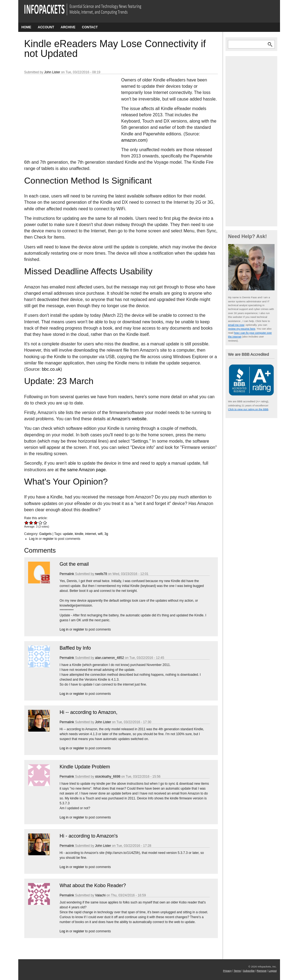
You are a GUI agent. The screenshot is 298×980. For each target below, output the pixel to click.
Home (26, 27)
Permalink (67, 574)
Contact (90, 27)
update (68, 534)
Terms (237, 971)
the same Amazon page (83, 470)
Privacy (227, 971)
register (48, 539)
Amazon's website (129, 419)
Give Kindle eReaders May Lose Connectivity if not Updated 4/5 (40, 523)
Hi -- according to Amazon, (89, 712)
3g (106, 534)
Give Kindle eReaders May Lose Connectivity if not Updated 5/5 (45, 523)
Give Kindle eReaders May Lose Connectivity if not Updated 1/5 (27, 523)
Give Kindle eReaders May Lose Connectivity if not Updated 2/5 (31, 523)
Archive (68, 27)
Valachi (100, 895)
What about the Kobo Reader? (93, 885)
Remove (262, 971)
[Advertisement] (65, 113)
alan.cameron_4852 (110, 658)
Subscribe (249, 971)
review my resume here (242, 329)
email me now (236, 325)
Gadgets (45, 534)
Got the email (74, 564)
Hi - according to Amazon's (89, 836)
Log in (34, 539)
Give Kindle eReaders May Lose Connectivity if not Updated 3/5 (36, 523)
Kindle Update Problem (85, 767)
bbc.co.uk (51, 369)
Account (46, 27)
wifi (100, 534)
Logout (273, 971)
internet (91, 534)
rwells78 (101, 574)
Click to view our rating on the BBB (248, 409)
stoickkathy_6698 (108, 777)
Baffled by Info (75, 648)
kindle (79, 534)
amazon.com (134, 140)
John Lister (52, 72)
